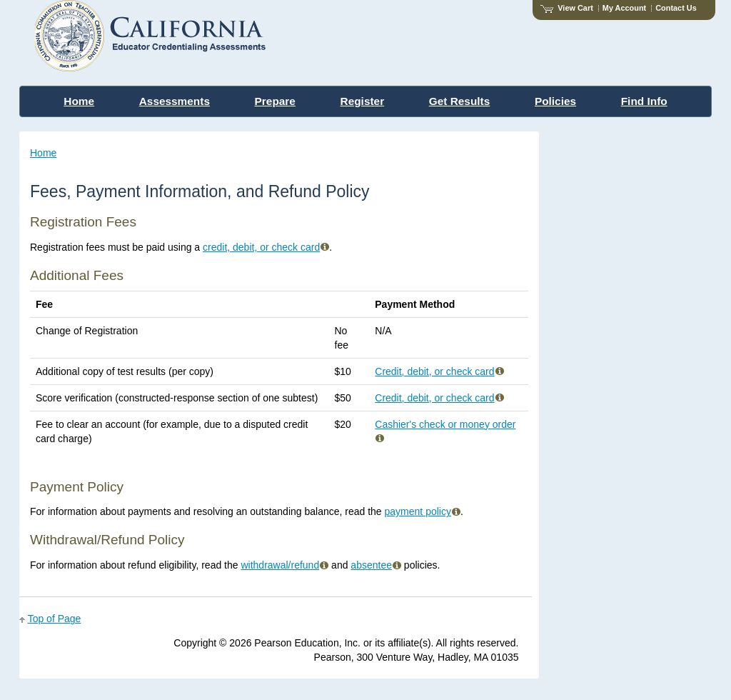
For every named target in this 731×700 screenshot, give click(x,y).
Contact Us (676, 8)
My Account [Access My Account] (624, 8)
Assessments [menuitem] (175, 101)
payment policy (423, 511)
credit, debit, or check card (266, 247)
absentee (376, 565)
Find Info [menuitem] (644, 101)
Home (43, 153)
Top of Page (55, 619)
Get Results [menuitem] (460, 101)
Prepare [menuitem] (275, 101)
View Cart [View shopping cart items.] (567, 8)
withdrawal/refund (284, 565)
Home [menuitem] (79, 101)
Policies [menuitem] (555, 101)
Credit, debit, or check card (439, 371)
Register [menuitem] (363, 101)
